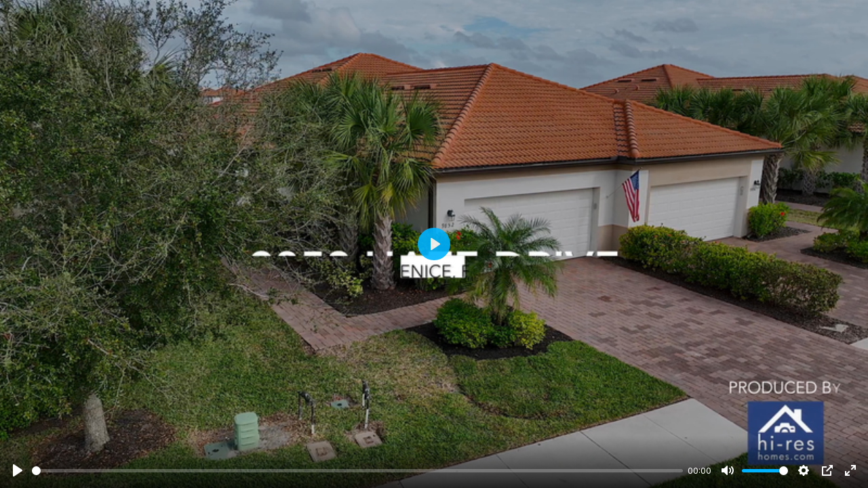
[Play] (18, 470)
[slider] (357, 471)
